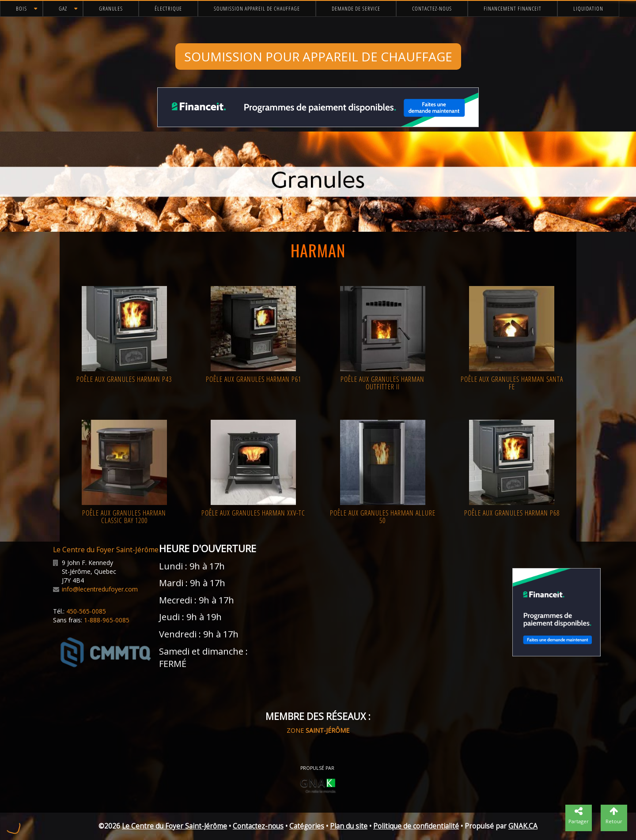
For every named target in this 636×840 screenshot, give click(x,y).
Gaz (63, 8)
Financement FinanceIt (513, 8)
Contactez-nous (432, 8)
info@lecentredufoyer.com (100, 589)
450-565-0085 (86, 611)
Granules (111, 8)
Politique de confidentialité (416, 826)
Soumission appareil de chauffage (257, 8)
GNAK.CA (523, 826)
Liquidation (588, 8)
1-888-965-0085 (107, 620)
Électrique (168, 8)
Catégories (307, 826)
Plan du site (349, 826)
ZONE (318, 730)
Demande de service (356, 8)
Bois (21, 8)
